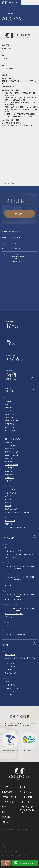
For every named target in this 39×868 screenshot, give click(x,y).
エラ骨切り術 (10, 424)
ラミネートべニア (11, 663)
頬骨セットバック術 (12, 421)
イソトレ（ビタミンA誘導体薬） (16, 634)
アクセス (6, 817)
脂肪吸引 (8, 404)
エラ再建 (8, 401)
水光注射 (8, 586)
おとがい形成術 (10, 427)
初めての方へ (8, 792)
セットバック (10, 411)
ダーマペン (9, 617)
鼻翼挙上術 (9, 442)
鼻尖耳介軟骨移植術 (12, 465)
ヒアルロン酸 (10, 626)
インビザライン (10, 685)
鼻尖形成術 (9, 461)
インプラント (10, 670)
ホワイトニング (10, 655)
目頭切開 (8, 502)
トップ (5, 787)
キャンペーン (26, 792)
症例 (4, 807)
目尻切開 (8, 506)
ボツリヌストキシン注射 (13, 600)
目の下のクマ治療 (11, 509)
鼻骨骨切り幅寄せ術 (12, 455)
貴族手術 (8, 481)
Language (27, 3)
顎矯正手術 (9, 408)
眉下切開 (8, 499)
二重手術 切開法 (10, 493)
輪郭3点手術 (9, 417)
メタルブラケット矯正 (12, 688)
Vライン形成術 (10, 430)
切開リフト (9, 524)
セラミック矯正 (10, 691)
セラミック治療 (10, 667)
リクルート (25, 802)
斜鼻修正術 (9, 458)
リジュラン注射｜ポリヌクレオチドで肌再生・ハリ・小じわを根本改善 (20, 567)
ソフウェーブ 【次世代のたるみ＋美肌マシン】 (21, 554)
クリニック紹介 (9, 797)
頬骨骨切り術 (10, 414)
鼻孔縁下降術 (10, 474)
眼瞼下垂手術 (10, 496)
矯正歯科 (8, 682)
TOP (3, 183)
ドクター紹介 (8, 802)
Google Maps (7, 86)
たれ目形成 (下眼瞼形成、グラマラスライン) (20, 512)
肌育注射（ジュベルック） (14, 614)
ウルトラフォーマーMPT (13, 551)
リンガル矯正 (10, 695)
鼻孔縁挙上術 (10, 478)
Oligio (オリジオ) (11, 557)
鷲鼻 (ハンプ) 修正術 (12, 452)
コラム (23, 787)
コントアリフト (10, 521)
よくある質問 (26, 797)
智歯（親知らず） (11, 673)
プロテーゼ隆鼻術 (11, 445)
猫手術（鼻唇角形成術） (13, 439)
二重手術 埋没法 (10, 490)
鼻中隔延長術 (10, 468)
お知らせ (6, 822)
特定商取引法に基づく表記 (10, 851)
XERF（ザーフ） (11, 548)
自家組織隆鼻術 (10, 449)
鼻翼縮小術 (9, 471)
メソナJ (8, 582)
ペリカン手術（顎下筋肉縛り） (15, 527)
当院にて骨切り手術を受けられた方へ (27, 810)
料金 (4, 812)
